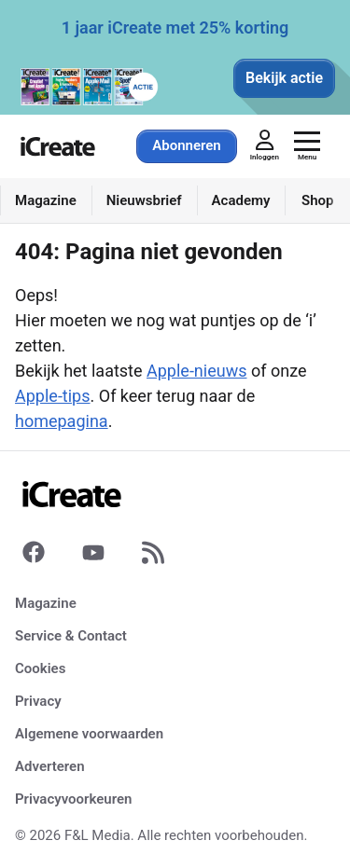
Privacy (38, 701)
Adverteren (50, 766)
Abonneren (186, 145)
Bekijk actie (284, 78)
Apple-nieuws (196, 371)
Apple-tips (53, 396)
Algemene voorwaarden (89, 734)
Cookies (40, 668)
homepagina (62, 421)
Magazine (46, 603)
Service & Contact (71, 636)
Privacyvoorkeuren (73, 799)
